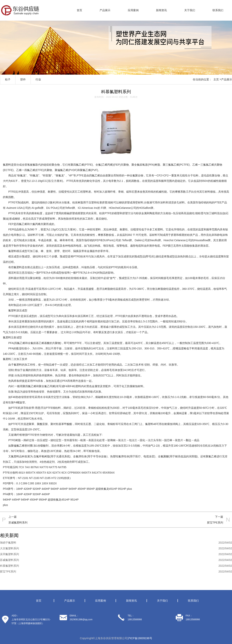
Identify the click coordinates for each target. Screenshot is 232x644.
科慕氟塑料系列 (9, 566)
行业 (38, 79)
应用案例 (133, 10)
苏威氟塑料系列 (18, 523)
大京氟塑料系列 (9, 548)
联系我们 (218, 10)
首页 (79, 10)
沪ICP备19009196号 (140, 638)
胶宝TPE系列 (215, 523)
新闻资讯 (161, 10)
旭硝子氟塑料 (8, 543)
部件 (23, 79)
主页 (216, 79)
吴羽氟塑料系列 (9, 554)
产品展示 (105, 10)
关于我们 (190, 10)
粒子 (8, 79)
